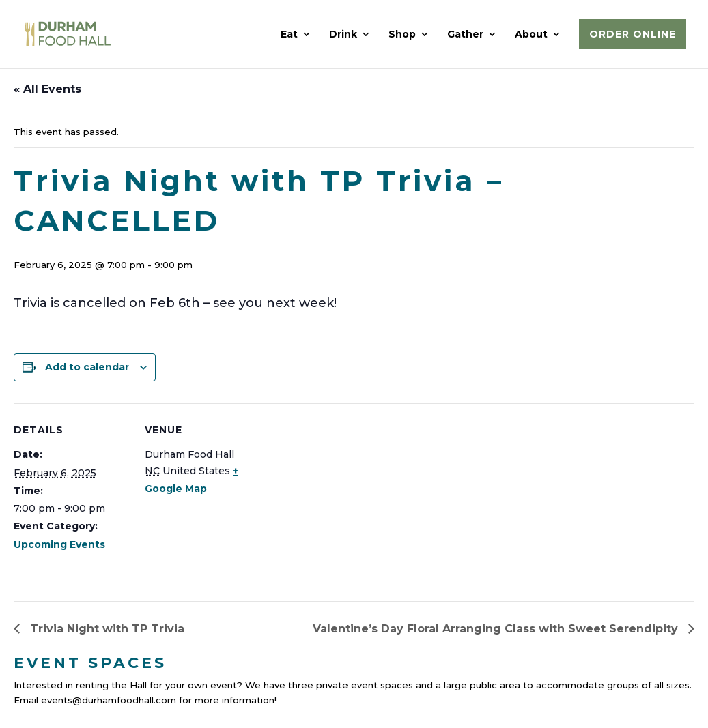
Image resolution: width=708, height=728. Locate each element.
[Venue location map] (348, 498)
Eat (289, 35)
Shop (402, 35)
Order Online (633, 34)
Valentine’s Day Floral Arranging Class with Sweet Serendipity (497, 629)
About (531, 35)
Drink (343, 35)
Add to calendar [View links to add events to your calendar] (87, 367)
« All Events (47, 89)
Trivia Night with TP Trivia (105, 629)
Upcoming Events (59, 544)
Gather (465, 35)
